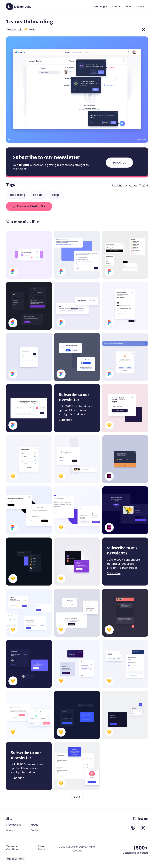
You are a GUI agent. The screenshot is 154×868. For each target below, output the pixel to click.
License (11, 830)
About (34, 825)
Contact (35, 830)
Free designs (14, 825)
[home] (19, 5)
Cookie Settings (15, 859)
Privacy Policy (42, 848)
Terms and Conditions (13, 848)
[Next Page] (77, 797)
